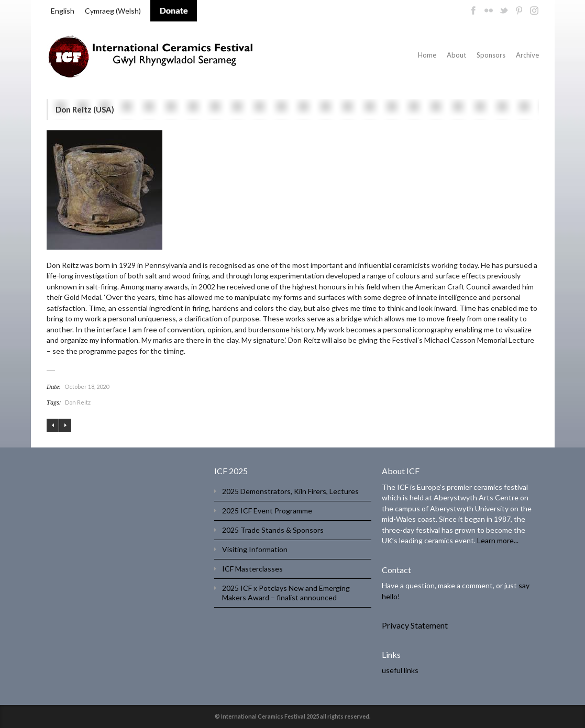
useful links (400, 670)
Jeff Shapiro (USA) (65, 425)
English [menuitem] (63, 11)
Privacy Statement (415, 625)
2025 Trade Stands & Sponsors (273, 530)
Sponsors (491, 55)
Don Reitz (78, 402)
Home (427, 55)
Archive (527, 55)
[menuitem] (63, 11)
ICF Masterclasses (252, 569)
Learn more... (498, 540)
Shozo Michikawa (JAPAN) (53, 425)
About (456, 55)
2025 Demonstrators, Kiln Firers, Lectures (290, 491)
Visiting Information (255, 549)
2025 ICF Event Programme (267, 511)
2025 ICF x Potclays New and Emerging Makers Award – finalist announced (286, 593)
